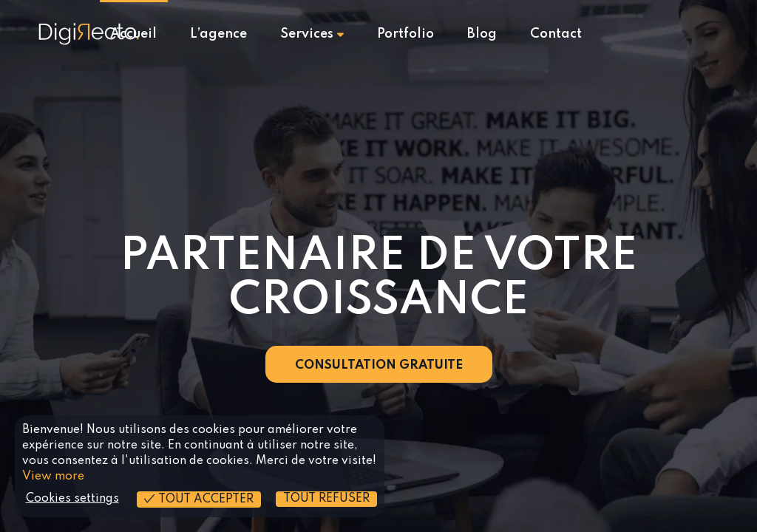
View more (53, 477)
